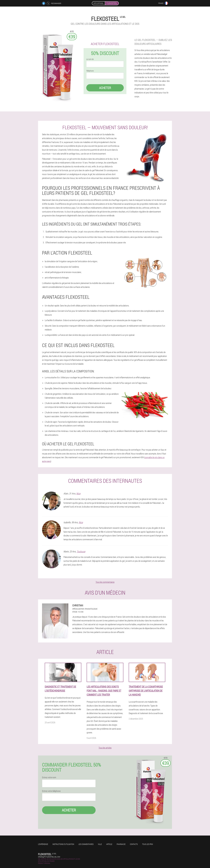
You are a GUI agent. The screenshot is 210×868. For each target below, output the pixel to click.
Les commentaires (86, 844)
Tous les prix (148, 844)
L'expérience (43, 844)
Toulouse (81, 551)
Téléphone (90, 71)
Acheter (105, 88)
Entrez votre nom (49, 777)
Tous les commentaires (105, 582)
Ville (100, 844)
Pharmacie (121, 844)
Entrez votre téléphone (51, 791)
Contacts (134, 844)
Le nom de (90, 59)
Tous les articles (105, 748)
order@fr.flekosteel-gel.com (49, 857)
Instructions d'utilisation (63, 844)
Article (109, 844)
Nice (78, 493)
